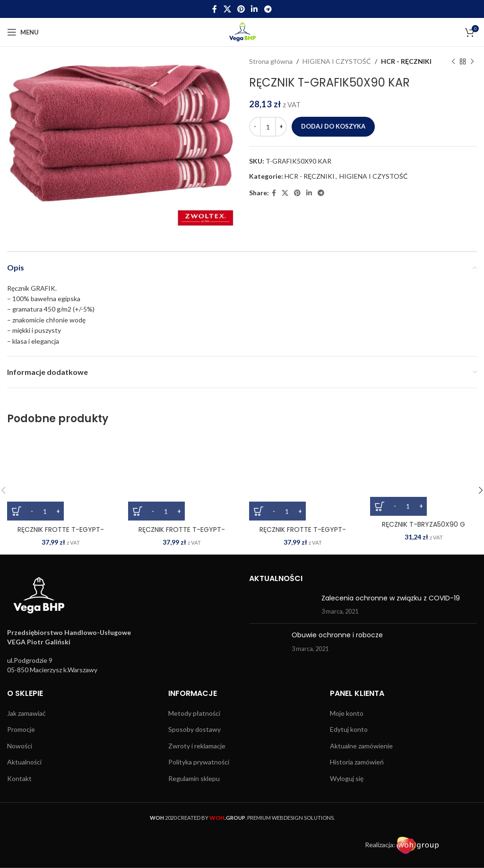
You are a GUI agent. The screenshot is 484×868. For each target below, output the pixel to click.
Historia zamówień (357, 762)
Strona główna (271, 61)
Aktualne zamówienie (361, 746)
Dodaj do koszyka (333, 126)
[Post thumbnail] (282, 605)
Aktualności (24, 762)
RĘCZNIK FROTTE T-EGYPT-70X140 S (303, 534)
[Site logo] (242, 31)
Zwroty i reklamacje (197, 746)
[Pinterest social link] (241, 9)
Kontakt (19, 778)
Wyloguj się (347, 778)
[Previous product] (453, 61)
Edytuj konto (349, 729)
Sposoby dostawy (194, 729)
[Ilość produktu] (268, 127)
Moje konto (347, 713)
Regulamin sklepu (194, 778)
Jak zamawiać (26, 713)
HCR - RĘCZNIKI (406, 61)
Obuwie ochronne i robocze (337, 635)
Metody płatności (194, 713)
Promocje (21, 729)
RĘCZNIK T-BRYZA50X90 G (423, 524)
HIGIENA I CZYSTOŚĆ (337, 61)
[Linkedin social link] (255, 9)
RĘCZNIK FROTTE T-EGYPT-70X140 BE (61, 534)
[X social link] (227, 9)
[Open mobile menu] (23, 32)
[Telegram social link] (268, 9)
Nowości (20, 746)
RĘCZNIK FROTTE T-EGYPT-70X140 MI (182, 534)
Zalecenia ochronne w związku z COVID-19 (391, 598)
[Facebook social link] (215, 9)
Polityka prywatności (199, 762)
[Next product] (472, 61)
